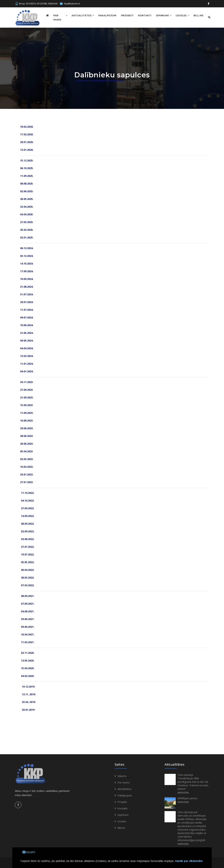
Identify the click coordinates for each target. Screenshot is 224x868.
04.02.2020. (27, 675)
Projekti (125, 15)
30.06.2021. (27, 618)
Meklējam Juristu (187, 798)
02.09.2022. (27, 531)
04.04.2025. (27, 214)
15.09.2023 (26, 405)
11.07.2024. (27, 309)
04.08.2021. (27, 611)
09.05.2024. (27, 340)
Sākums (122, 775)
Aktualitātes (79, 15)
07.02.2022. (27, 585)
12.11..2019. (28, 694)
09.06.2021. (27, 626)
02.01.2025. (27, 237)
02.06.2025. (27, 191)
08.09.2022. (27, 523)
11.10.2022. (27, 492)
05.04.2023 (26, 451)
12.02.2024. (27, 355)
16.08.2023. (27, 420)
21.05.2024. (27, 332)
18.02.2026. (27, 126)
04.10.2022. (27, 500)
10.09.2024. (27, 278)
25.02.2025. (27, 229)
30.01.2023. (27, 474)
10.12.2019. (28, 686)
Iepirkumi (160, 15)
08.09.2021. (27, 595)
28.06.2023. (27, 435)
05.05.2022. (27, 562)
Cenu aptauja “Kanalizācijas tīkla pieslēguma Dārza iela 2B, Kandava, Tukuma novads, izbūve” (193, 781)
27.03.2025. (27, 222)
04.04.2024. (27, 348)
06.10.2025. (27, 168)
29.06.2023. (27, 428)
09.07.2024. (27, 317)
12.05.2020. (28, 660)
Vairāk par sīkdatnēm (189, 861)
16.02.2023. (27, 466)
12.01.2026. (27, 149)
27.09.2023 (26, 389)
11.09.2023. (27, 412)
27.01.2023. (27, 482)
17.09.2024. (27, 271)
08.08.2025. (27, 183)
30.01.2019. (28, 709)
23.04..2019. (28, 701)
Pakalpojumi (105, 15)
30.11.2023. (27, 381)
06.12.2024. (27, 248)
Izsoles (179, 15)
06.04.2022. (27, 569)
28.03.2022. (27, 577)
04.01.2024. (27, 371)
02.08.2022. (27, 538)
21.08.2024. (27, 286)
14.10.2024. (27, 263)
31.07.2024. (27, 294)
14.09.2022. (27, 515)
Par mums (57, 17)
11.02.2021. (27, 642)
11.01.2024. (27, 363)
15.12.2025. (27, 160)
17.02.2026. (27, 134)
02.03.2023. (27, 459)
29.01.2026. (27, 142)
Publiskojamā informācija (107, 80)
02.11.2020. (27, 652)
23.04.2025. (27, 206)
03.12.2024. (27, 255)
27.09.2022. (27, 508)
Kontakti (142, 15)
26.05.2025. (27, 198)
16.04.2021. (27, 634)
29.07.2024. (27, 301)
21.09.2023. (27, 397)
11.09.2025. (27, 175)
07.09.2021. (27, 603)
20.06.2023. (27, 443)
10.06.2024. (27, 325)
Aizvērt (29, 852)
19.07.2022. (27, 554)
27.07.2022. (27, 546)
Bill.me (196, 15)
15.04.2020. (27, 668)
